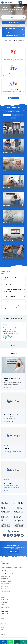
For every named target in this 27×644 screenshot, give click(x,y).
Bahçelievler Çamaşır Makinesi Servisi (19, 523)
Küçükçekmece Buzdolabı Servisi (6, 521)
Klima (11, 497)
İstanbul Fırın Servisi (17, 507)
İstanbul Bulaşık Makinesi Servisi (19, 506)
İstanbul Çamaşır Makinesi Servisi (19, 505)
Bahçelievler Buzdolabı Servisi (19, 521)
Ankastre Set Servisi (5, 504)
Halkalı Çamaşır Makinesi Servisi (19, 514)
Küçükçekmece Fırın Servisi (6, 525)
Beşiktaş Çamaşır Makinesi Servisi (6, 514)
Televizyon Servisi (6, 591)
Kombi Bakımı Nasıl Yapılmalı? (12, 416)
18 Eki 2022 (6, 481)
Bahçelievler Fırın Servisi (18, 525)
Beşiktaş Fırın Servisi (5, 516)
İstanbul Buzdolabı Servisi (19, 502)
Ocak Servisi (3, 509)
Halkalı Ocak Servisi (17, 518)
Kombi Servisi (4, 586)
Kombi (8, 497)
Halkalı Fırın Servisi (17, 516)
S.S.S (3, 605)
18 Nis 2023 (6, 412)
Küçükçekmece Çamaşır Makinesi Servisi (6, 523)
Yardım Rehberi (5, 613)
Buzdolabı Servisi (4, 502)
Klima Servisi (4, 589)
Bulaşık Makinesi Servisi (5, 506)
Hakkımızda (4, 597)
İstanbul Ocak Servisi (18, 509)
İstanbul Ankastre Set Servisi (19, 504)
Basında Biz (4, 632)
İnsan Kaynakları (5, 602)
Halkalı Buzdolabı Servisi (18, 512)
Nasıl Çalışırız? (5, 600)
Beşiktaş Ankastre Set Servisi (6, 513)
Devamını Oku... (8, 388)
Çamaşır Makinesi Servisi (6, 505)
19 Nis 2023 (6, 376)
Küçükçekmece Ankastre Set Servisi (6, 522)
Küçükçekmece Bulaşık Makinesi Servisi (6, 524)
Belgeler (3, 635)
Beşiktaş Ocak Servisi (5, 518)
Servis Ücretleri (5, 616)
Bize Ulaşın (4, 623)
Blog (2, 630)
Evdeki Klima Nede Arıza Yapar (12, 450)
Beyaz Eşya (3, 497)
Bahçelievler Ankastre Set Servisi (19, 522)
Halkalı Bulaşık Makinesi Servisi (19, 515)
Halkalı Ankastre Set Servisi (19, 513)
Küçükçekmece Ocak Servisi (6, 527)
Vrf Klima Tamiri (8, 485)
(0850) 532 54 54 (6, 564)
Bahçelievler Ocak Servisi (18, 527)
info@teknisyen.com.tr (7, 571)
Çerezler (3, 621)
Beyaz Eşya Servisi (6, 576)
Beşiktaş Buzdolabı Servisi (6, 512)
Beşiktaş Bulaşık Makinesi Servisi (6, 515)
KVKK (3, 618)
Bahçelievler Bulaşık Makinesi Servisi (19, 524)
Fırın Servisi (3, 507)
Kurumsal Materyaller (6, 607)
